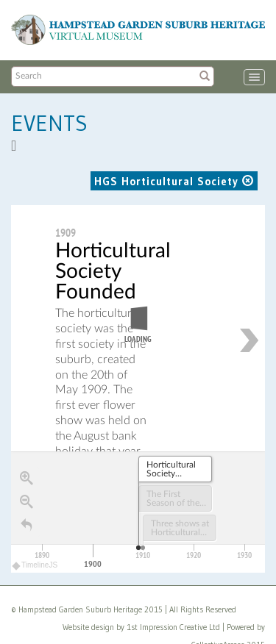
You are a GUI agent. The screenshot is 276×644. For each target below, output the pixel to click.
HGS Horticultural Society (174, 181)
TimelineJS (35, 566)
